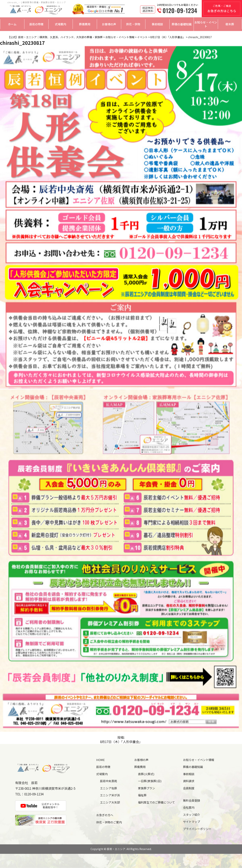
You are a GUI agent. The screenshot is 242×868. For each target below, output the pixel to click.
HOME (100, 760)
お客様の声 (109, 24)
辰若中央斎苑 (109, 781)
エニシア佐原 (109, 788)
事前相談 (157, 24)
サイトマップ (192, 822)
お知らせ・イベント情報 (199, 760)
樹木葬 (230, 24)
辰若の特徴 (36, 24)
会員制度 (189, 788)
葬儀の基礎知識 (182, 24)
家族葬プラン (147, 788)
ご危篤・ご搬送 (222, 9)
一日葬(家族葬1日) (150, 781)
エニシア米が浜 (110, 795)
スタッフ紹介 (192, 815)
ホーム (12, 24)
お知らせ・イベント (206, 24)
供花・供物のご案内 (109, 822)
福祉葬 (142, 795)
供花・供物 (133, 24)
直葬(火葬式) (146, 774)
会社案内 (189, 807)
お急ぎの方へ (105, 815)
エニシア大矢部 (110, 802)
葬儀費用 (85, 24)
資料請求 (189, 781)
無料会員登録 (192, 800)
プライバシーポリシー (197, 829)
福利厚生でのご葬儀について (156, 802)
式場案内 (60, 24)
